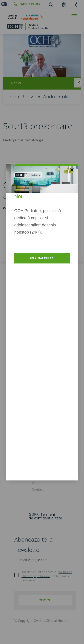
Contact (38, 489)
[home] (42, 26)
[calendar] (64, 4)
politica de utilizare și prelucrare (47, 574)
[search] (51, 4)
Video (36, 483)
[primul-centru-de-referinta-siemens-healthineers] (42, 17)
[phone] (25, 4)
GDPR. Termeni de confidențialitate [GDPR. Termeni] (45, 516)
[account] (76, 4)
